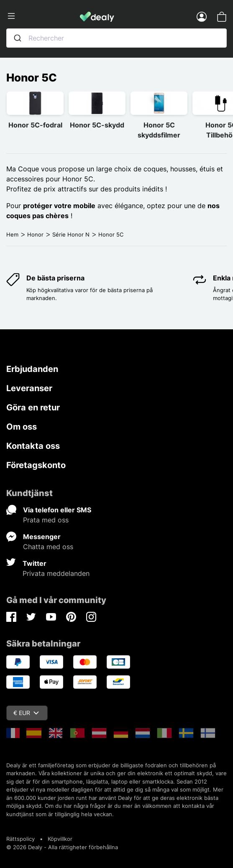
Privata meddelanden (56, 573)
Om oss (22, 427)
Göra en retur (33, 407)
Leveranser (29, 388)
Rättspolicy (20, 839)
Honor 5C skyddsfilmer (159, 130)
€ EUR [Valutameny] (26, 713)
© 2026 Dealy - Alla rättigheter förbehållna (62, 847)
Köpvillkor (60, 839)
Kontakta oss (33, 446)
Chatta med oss (48, 547)
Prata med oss (46, 520)
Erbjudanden (32, 369)
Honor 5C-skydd (97, 125)
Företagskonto (36, 465)
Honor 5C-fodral (35, 125)
